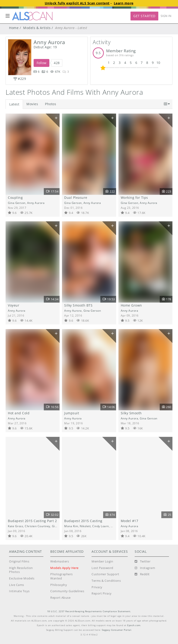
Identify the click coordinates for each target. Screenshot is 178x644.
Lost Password (102, 568)
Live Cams (17, 585)
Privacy (97, 587)
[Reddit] (142, 574)
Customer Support (105, 574)
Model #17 (130, 521)
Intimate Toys (19, 591)
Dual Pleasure (76, 198)
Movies (32, 104)
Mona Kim (71, 526)
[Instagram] (145, 568)
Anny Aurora (36, 203)
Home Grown (131, 305)
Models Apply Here (64, 568)
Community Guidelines (67, 591)
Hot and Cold (19, 413)
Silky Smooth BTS (78, 305)
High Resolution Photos (21, 570)
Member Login (102, 561)
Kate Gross (16, 526)
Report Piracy (102, 593)
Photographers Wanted (62, 576)
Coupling (15, 198)
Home (14, 28)
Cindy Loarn (101, 526)
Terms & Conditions (106, 581)
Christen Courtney (38, 526)
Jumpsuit (72, 413)
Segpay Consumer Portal (116, 630)
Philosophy (59, 585)
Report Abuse (60, 598)
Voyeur (14, 305)
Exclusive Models (22, 578)
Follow (41, 63)
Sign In (166, 16)
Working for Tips (134, 198)
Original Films (19, 561)
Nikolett (85, 526)
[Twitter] (143, 562)
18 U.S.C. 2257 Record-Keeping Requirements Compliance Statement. (89, 611)
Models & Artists (37, 28)
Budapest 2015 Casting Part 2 (32, 521)
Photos (51, 104)
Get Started (144, 16)
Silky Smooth (131, 413)
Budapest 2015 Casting (83, 521)
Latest (14, 104)
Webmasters (60, 561)
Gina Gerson (17, 203)
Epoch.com (134, 625)
